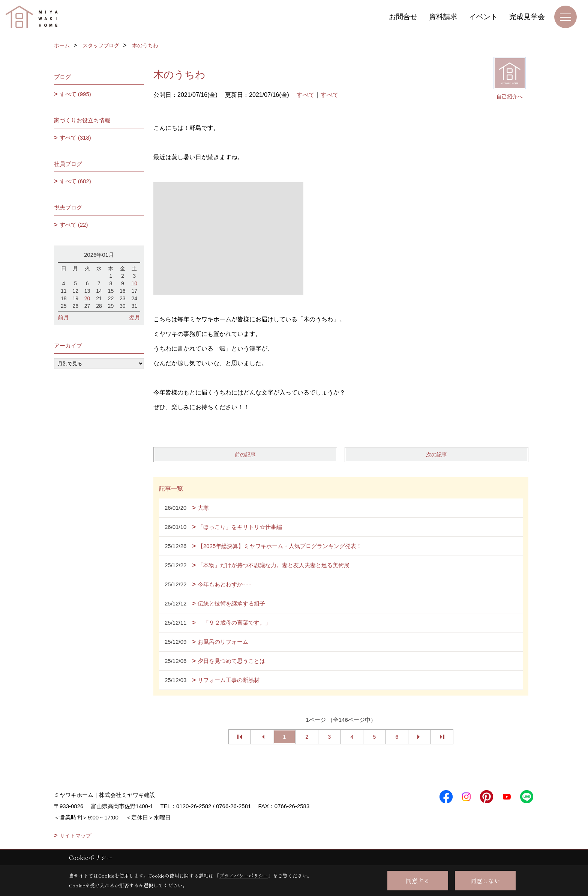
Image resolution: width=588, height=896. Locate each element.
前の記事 (245, 455)
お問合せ (403, 17)
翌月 (135, 317)
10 (134, 283)
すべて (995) (75, 94)
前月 (63, 317)
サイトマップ (75, 836)
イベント (483, 17)
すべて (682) (75, 181)
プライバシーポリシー (244, 876)
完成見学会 (527, 17)
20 (87, 298)
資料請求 (443, 17)
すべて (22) (74, 225)
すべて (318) (75, 138)
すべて (306, 95)
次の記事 (436, 455)
